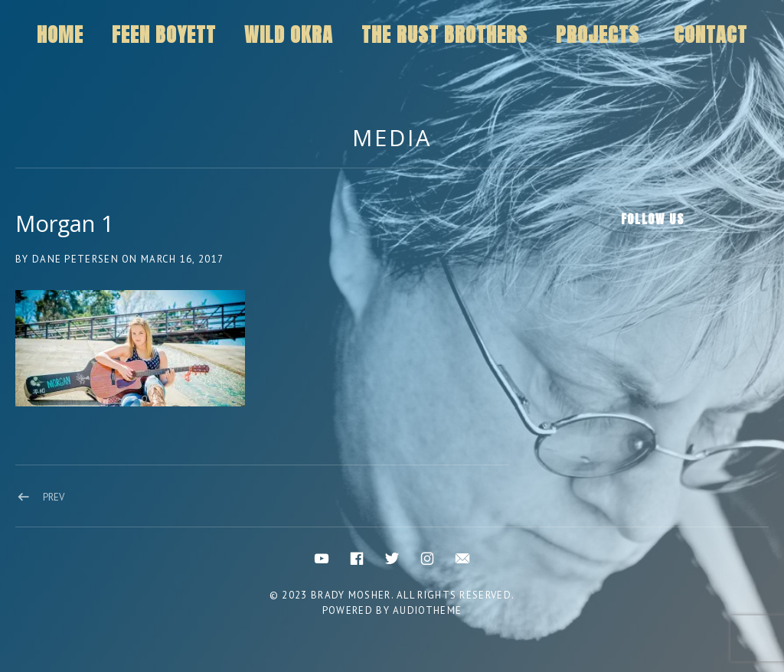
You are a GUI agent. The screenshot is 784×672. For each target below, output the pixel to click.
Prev (54, 497)
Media (392, 137)
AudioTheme (427, 610)
